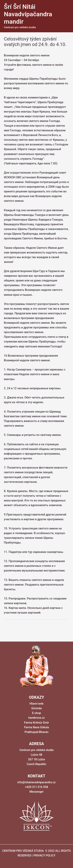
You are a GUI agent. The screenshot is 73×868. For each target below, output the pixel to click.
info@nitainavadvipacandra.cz (36, 782)
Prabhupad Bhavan (36, 732)
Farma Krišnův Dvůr (37, 723)
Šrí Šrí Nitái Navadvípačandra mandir (28, 14)
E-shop (36, 713)
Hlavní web (36, 704)
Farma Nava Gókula (36, 727)
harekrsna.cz (36, 718)
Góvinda (36, 708)
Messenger (36, 792)
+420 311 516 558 (36, 787)
